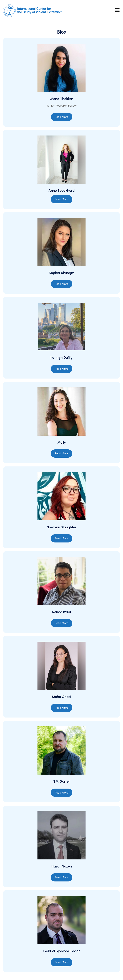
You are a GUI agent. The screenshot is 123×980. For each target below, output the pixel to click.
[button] (62, 117)
